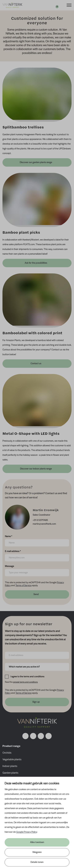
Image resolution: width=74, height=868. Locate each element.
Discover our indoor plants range (36, 469)
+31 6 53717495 (40, 520)
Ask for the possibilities (36, 263)
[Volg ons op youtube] (49, 736)
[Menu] (69, 5)
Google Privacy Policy (27, 832)
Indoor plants (10, 766)
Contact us (36, 364)
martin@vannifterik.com (44, 524)
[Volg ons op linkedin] (41, 736)
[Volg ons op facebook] (25, 736)
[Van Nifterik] (12, 5)
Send (36, 594)
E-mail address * (13, 551)
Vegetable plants (12, 760)
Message (9, 566)
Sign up (36, 702)
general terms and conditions (25, 682)
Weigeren (37, 852)
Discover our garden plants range (36, 162)
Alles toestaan (37, 842)
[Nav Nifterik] (37, 723)
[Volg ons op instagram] (33, 736)
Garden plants (10, 773)
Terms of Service (24, 586)
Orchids (7, 753)
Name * (9, 536)
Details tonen (37, 862)
